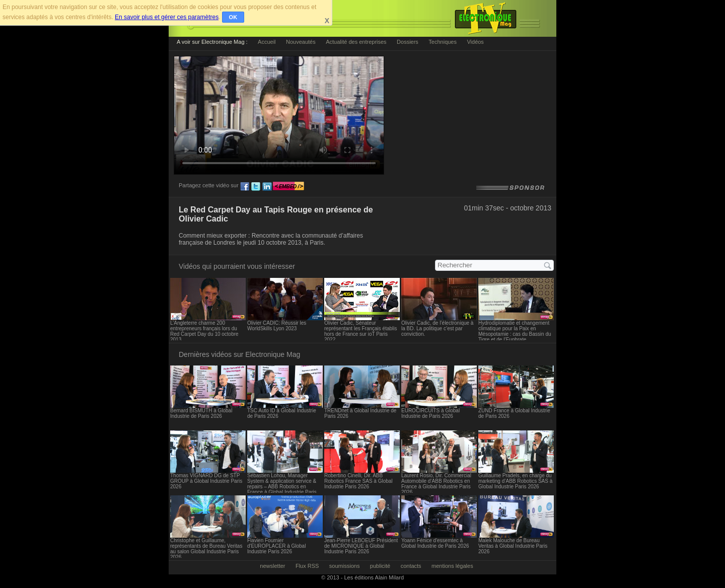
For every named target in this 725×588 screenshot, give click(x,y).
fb (245, 187)
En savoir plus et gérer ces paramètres (167, 17)
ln (267, 187)
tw (256, 187)
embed (288, 187)
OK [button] (233, 17)
